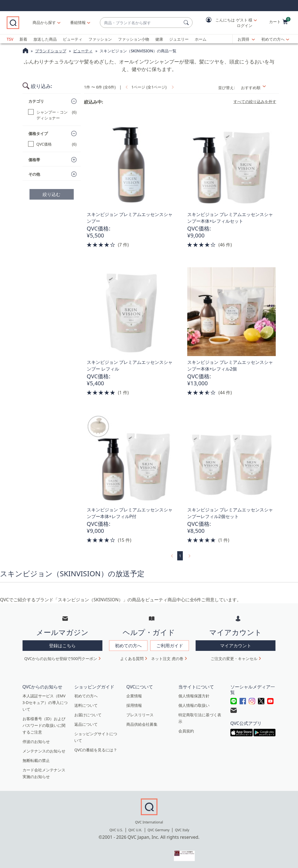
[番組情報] (78, 23)
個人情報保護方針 (194, 696)
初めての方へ (273, 39)
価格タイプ (38, 133)
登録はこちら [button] (62, 646)
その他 (34, 174)
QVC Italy (182, 830)
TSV (10, 39)
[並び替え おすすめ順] (258, 88)
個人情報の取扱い (194, 705)
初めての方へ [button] (128, 646)
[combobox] (141, 23)
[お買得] (246, 39)
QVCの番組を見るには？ (96, 750)
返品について (86, 724)
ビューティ (73, 39)
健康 (159, 39)
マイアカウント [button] (236, 646)
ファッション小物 (134, 39)
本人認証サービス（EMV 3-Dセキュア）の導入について (45, 703)
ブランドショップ (51, 51)
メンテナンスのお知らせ (44, 751)
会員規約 (186, 731)
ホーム (201, 39)
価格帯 (34, 160)
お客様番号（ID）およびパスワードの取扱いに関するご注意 (44, 725)
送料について (86, 705)
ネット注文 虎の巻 (167, 659)
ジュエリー (179, 39)
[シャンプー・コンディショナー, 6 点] (52, 115)
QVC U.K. (135, 830)
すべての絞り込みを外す (255, 102)
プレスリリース (140, 715)
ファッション (100, 39)
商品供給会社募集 (142, 724)
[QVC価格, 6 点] (52, 144)
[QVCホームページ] (25, 51)
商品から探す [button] (44, 22)
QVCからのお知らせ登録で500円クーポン (61, 659)
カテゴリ (36, 101)
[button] (227, 23)
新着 (23, 39)
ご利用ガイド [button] (170, 646)
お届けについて (88, 715)
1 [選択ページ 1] (180, 556)
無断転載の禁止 (36, 760)
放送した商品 (45, 39)
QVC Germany (158, 830)
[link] (126, 87)
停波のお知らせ (36, 741)
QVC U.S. (116, 830)
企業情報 (134, 696)
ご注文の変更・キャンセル (234, 659)
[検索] (187, 23)
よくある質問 (132, 659)
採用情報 (134, 705)
